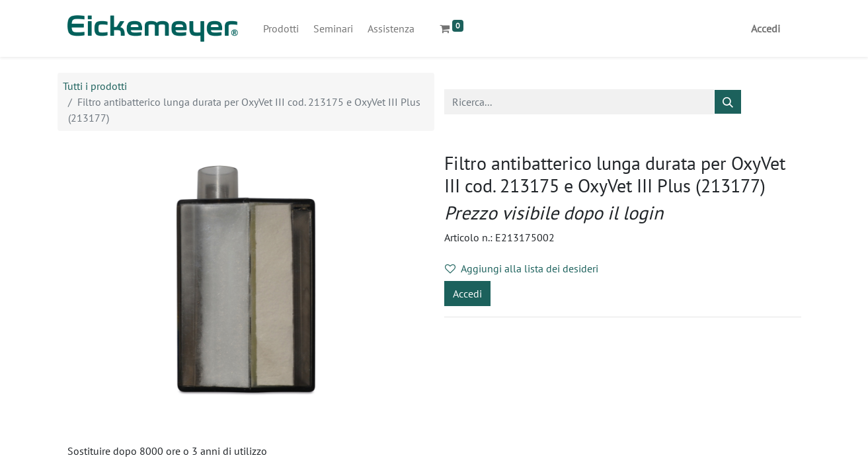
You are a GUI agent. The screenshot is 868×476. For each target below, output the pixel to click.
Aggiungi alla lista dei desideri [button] (522, 268)
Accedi (766, 28)
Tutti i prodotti (95, 86)
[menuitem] (281, 28)
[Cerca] (728, 102)
